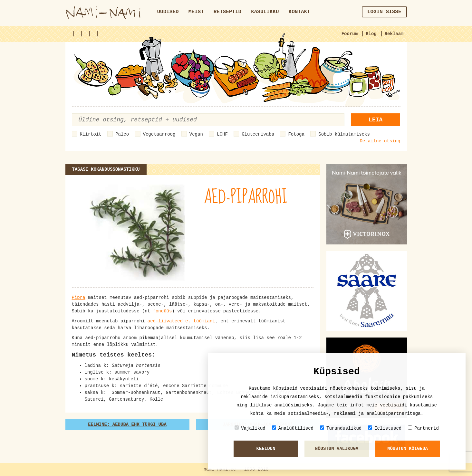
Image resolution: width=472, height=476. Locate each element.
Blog (371, 34)
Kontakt (299, 12)
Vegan (196, 134)
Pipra (79, 298)
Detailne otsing (380, 141)
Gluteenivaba (258, 134)
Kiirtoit (91, 134)
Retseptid (227, 12)
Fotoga (296, 134)
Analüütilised (293, 428)
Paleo (122, 134)
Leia (376, 120)
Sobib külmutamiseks (344, 134)
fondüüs (163, 311)
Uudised (168, 12)
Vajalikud (250, 428)
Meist (196, 12)
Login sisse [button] (384, 12)
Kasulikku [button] (265, 12)
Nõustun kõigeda (408, 449)
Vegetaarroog (159, 134)
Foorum (350, 34)
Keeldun (266, 449)
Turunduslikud (341, 428)
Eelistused (385, 428)
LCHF (222, 134)
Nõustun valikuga (337, 449)
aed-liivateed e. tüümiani (181, 321)
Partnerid (423, 428)
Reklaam (394, 34)
